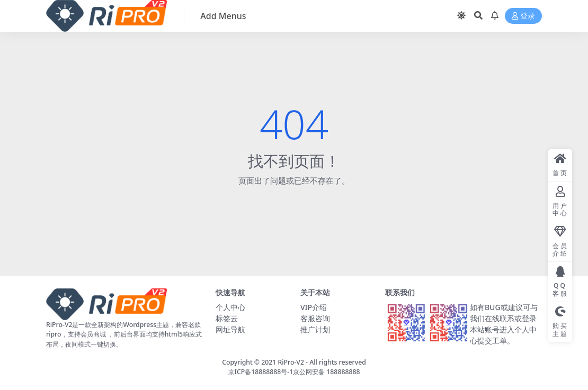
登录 (523, 16)
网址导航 (230, 329)
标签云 (227, 318)
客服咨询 (315, 318)
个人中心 (230, 307)
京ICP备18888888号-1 (261, 372)
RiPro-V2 (291, 362)
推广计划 (315, 329)
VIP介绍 (314, 307)
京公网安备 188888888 (326, 372)
